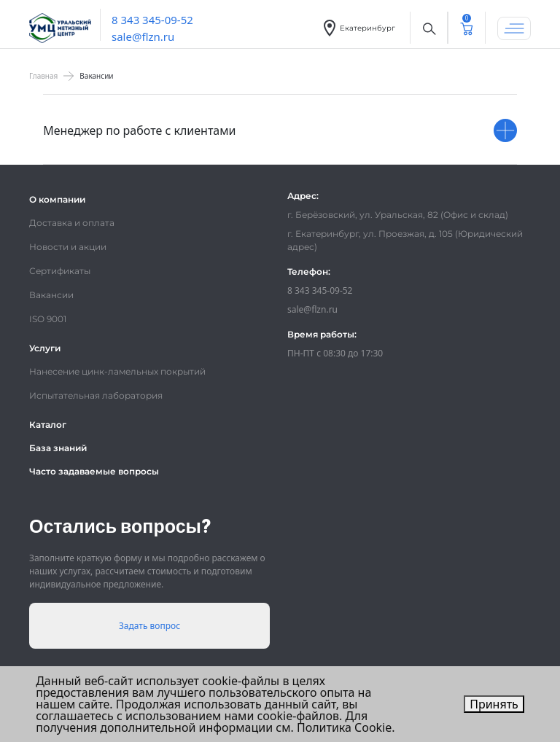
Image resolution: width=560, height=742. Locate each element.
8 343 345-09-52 (152, 20)
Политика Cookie (344, 727)
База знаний (58, 448)
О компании (57, 199)
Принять (494, 704)
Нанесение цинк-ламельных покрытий (117, 371)
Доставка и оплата (72, 223)
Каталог (48, 425)
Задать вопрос (149, 626)
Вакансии (51, 295)
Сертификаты (60, 271)
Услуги (45, 348)
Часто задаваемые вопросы (94, 471)
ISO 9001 (48, 319)
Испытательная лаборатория (96, 395)
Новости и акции (68, 247)
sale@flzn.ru (143, 36)
